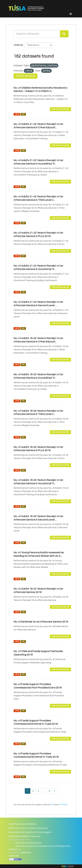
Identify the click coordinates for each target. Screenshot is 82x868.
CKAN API (14, 856)
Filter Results (26, 76)
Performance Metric (60, 109)
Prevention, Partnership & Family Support (30, 832)
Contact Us (15, 849)
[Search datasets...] (37, 34)
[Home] (10, 20)
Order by (18, 45)
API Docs (63, 805)
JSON (17, 114)
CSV (23, 114)
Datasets (22, 20)
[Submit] (64, 34)
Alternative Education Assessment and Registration (43, 846)
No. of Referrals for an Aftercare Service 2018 (41, 622)
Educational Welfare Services (24, 836)
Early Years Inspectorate (28, 843)
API (53, 805)
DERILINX (26, 853)
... (44, 791)
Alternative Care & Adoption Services (28, 828)
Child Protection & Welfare (23, 824)
